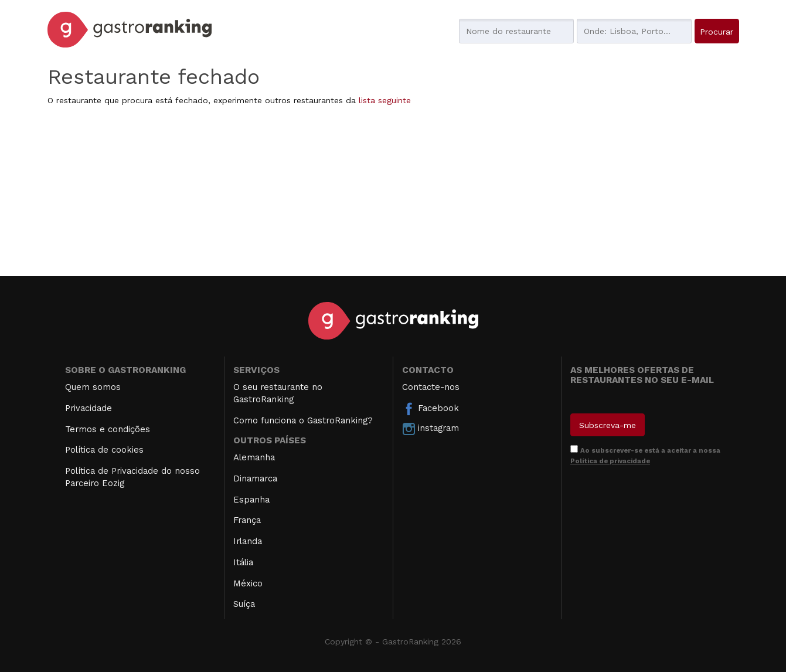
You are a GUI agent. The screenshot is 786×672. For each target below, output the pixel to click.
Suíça (244, 604)
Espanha (251, 500)
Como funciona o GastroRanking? (303, 420)
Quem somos (93, 387)
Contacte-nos (431, 387)
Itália (243, 562)
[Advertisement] (393, 194)
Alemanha (254, 457)
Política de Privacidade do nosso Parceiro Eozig (132, 477)
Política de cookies (104, 450)
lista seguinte (385, 100)
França (247, 520)
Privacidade (89, 408)
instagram (431, 429)
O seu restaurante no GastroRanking (278, 393)
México (248, 583)
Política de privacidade (610, 461)
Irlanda (248, 541)
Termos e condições (108, 429)
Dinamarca (255, 478)
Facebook (431, 409)
